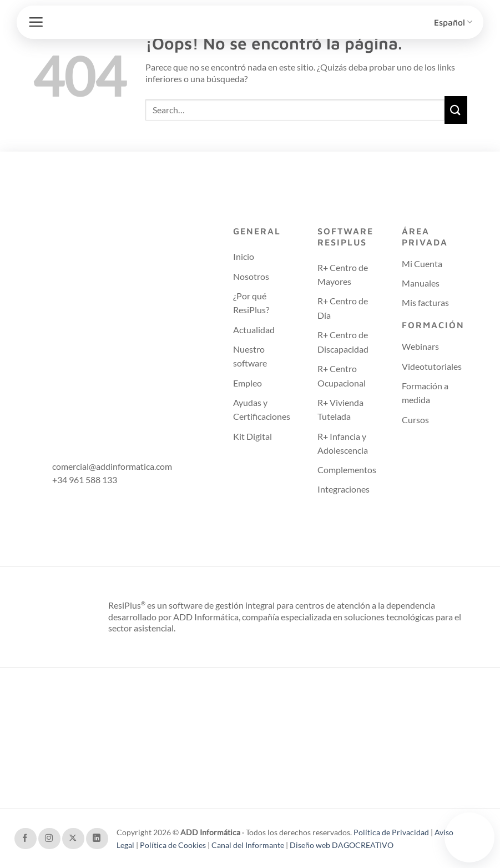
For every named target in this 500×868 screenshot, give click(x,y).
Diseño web (311, 845)
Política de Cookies (174, 845)
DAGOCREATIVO (363, 845)
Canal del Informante (248, 845)
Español (453, 22)
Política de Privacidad (392, 832)
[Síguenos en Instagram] (49, 839)
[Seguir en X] (73, 839)
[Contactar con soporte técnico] (469, 838)
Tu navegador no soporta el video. (469, 836)
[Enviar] (456, 110)
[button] (36, 22)
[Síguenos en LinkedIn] (97, 839)
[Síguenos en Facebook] (26, 839)
